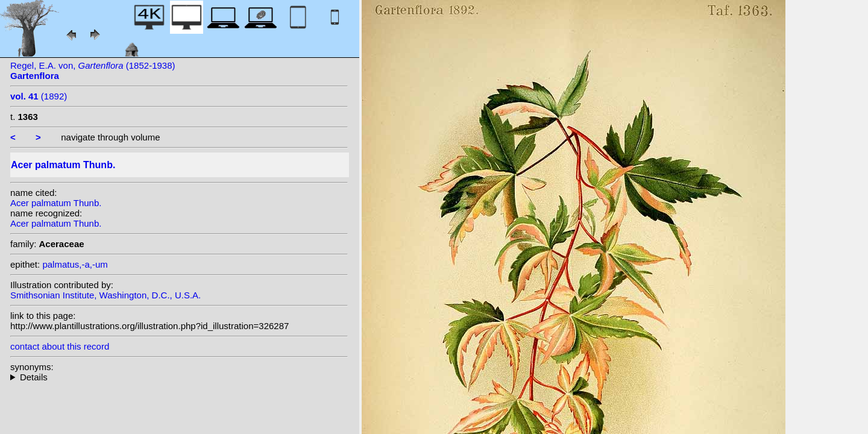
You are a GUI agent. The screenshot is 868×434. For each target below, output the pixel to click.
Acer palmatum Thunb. (56, 203)
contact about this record (60, 346)
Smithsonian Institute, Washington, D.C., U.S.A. (105, 295)
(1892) (39, 96)
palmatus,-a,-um (75, 264)
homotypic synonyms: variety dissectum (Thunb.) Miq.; (179, 377)
